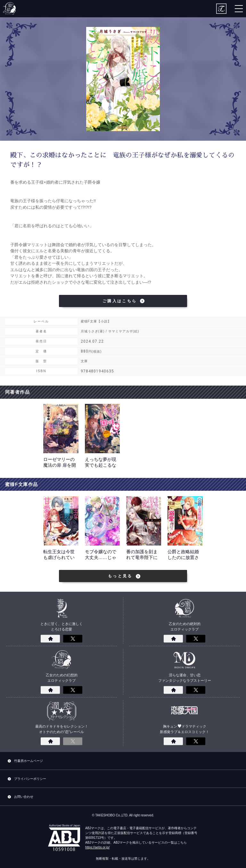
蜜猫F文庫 (10, 9)
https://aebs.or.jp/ (97, 847)
